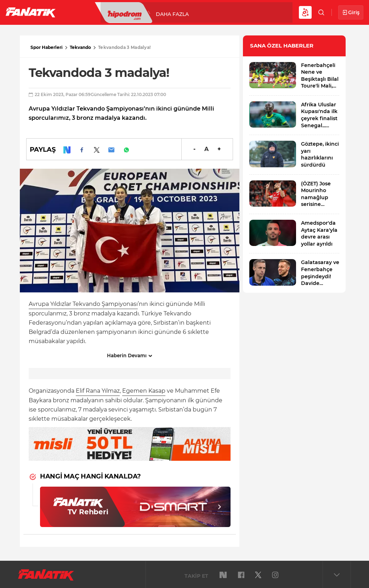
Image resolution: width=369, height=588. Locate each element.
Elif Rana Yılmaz (98, 391)
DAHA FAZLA (257, 12)
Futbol (81, 12)
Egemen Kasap (144, 391)
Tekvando (80, 47)
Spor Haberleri (47, 47)
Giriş (351, 13)
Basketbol (162, 12)
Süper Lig (119, 12)
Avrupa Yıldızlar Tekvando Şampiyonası (83, 304)
